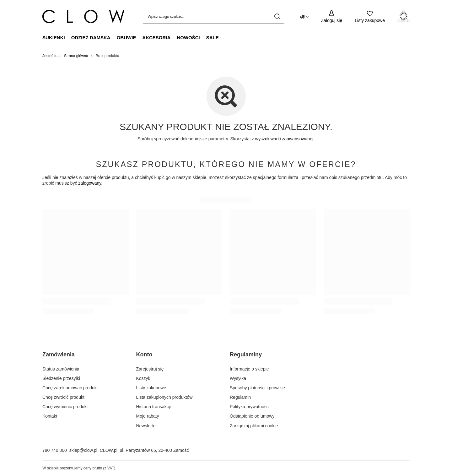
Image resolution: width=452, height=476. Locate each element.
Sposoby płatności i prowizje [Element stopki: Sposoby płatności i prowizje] (257, 388)
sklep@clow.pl (83, 450)
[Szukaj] (277, 16)
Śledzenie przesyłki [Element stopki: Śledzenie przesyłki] (61, 378)
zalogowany (90, 183)
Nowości (188, 38)
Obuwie (126, 38)
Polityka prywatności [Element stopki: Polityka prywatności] (250, 407)
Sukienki (54, 38)
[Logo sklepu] (83, 16)
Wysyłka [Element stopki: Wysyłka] (238, 378)
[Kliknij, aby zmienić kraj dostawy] (304, 16)
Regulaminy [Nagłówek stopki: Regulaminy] (246, 354)
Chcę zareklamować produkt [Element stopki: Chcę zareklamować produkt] (70, 388)
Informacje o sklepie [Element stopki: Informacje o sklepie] (249, 369)
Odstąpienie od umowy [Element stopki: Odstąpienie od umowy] (252, 416)
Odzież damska (91, 38)
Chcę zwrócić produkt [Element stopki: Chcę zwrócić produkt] (63, 397)
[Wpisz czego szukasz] (214, 16)
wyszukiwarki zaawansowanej (284, 139)
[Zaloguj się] (332, 16)
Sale (213, 38)
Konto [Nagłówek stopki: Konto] (144, 354)
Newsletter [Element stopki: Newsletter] (147, 426)
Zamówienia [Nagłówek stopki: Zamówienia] (59, 354)
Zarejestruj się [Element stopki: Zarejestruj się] (150, 369)
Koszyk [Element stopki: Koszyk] (143, 378)
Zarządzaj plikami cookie (254, 426)
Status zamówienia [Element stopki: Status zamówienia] (61, 369)
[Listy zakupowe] (370, 16)
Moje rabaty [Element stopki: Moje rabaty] (148, 416)
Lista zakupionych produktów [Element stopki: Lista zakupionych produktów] (164, 397)
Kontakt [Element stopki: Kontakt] (50, 416)
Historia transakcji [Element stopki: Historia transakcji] (153, 407)
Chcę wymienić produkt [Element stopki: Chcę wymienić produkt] (65, 407)
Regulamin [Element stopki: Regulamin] (240, 397)
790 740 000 (55, 450)
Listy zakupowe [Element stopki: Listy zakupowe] (151, 388)
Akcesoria (156, 38)
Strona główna (76, 56)
